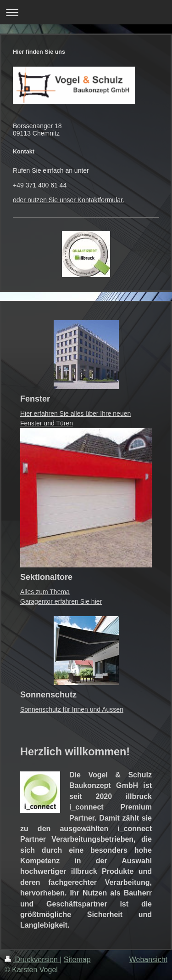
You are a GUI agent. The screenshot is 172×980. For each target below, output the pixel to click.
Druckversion (32, 960)
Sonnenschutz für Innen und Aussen (72, 709)
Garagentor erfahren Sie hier (61, 601)
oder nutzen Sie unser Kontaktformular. (69, 200)
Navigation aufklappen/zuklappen (86, 12)
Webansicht (148, 960)
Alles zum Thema (45, 592)
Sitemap (77, 960)
